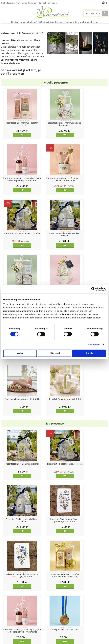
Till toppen (55, 600)
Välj (95, 430)
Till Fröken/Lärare (32, 27)
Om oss (4, 623)
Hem (93, 27)
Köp (14, 135)
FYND (69, 33)
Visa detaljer (94, 345)
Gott (50, 33)
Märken (60, 33)
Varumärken (6, 614)
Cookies (4, 610)
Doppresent (6, 636)
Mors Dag (15, 27)
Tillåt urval (55, 353)
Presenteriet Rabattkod (12, 627)
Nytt (6, 27)
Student (46, 27)
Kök (101, 27)
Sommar (55, 27)
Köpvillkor (5, 619)
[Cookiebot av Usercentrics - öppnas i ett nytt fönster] (93, 289)
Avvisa (20, 353)
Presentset (66, 27)
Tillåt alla (89, 353)
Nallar (3, 631)
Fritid (41, 33)
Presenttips (81, 27)
